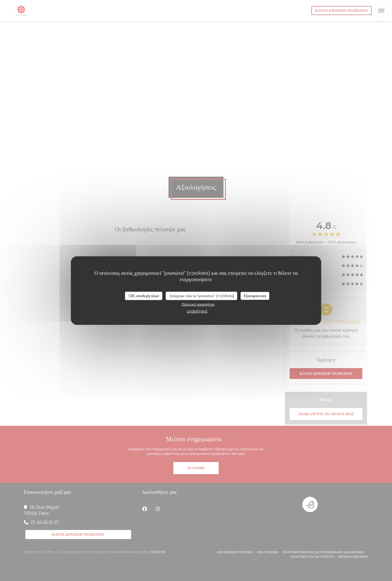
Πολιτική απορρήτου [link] (198, 304)
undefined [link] (197, 311)
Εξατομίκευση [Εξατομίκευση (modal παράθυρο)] (255, 296)
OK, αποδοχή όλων (144, 296)
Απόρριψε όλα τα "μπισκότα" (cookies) (202, 296)
